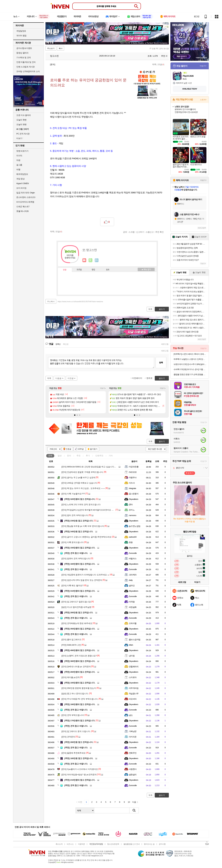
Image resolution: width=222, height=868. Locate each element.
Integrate (133, 488)
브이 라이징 (21, 188)
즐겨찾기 (94, 449)
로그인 (197, 17)
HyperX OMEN (23, 183)
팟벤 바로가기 (22, 151)
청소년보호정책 (113, 844)
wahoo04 (133, 537)
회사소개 (59, 844)
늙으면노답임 (135, 526)
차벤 (18, 160)
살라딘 (132, 586)
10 (129, 802)
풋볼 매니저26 (22, 211)
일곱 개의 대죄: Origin (26, 193)
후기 (88, 456)
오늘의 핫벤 (21, 120)
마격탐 (132, 602)
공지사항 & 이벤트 (24, 48)
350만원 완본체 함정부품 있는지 (79, 688)
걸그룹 (19, 165)
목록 (154, 64)
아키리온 (133, 737)
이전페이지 (137, 378)
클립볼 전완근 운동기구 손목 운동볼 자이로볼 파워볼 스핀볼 (190, 374)
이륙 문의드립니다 (72, 542)
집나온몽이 (134, 494)
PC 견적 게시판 (23, 134)
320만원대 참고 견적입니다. (80, 499)
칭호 (108, 270)
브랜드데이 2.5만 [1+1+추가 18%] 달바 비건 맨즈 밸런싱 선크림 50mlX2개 (190, 364)
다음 (134, 802)
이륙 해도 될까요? (72, 586)
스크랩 (132, 232)
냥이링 (132, 656)
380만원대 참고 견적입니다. (80, 661)
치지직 (19, 156)
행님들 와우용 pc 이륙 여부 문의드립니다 (83, 526)
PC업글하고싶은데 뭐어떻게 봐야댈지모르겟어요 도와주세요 (91, 510)
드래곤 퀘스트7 (23, 207)
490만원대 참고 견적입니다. (80, 650)
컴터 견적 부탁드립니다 (75, 515)
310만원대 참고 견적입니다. (80, 591)
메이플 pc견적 (71, 677)
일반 (60, 456)
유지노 (132, 510)
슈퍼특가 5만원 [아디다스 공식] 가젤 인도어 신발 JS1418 (190, 369)
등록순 (58, 344)
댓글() (161, 64)
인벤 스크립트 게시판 (26, 67)
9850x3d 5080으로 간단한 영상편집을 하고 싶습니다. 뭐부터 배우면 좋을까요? (99, 467)
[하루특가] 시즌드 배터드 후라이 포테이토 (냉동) (190, 354)
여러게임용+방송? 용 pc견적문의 (79, 775)
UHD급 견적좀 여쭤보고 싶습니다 (79, 483)
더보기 (97, 260)
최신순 (66, 344)
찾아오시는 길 (149, 844)
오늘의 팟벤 (21, 124)
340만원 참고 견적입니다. (79, 532)
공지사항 (162, 844)
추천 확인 (160, 232)
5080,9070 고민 (71, 645)
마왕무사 (133, 478)
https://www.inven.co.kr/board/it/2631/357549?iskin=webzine (80, 302)
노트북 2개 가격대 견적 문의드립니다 (81, 505)
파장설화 (133, 607)
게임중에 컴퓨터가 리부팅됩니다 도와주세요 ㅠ (85, 575)
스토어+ (203, 100)
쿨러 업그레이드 (71, 640)
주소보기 (51, 48)
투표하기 (190, 473)
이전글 (71, 378)
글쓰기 (162, 441)
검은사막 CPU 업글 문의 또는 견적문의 (82, 580)
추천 (78, 456)
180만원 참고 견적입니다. (79, 758)
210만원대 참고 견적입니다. (80, 780)
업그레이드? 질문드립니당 (76, 602)
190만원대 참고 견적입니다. (80, 704)
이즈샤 (132, 483)
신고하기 (140, 232)
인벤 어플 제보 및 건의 (26, 62)
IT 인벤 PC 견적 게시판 (159, 49)
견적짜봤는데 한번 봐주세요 (77, 623)
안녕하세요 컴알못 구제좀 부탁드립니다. (82, 472)
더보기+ (103, 388)
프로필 (79, 270)
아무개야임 (134, 688)
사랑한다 (133, 769)
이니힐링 (90, 260)
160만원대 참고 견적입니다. (80, 564)
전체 (50, 456)
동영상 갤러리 (22, 53)
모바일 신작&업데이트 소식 (28, 71)
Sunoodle (133, 553)
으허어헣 (133, 623)
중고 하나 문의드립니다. (75, 694)
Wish (131, 645)
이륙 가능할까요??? (73, 494)
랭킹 (93, 270)
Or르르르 (133, 472)
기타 (111, 456)
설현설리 (133, 775)
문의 (69, 456)
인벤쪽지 (84, 260)
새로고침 (165, 344)
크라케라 (133, 575)
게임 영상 (20, 179)
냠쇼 (131, 715)
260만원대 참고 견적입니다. (80, 672)
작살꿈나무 (134, 694)
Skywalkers (134, 499)
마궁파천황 (134, 467)
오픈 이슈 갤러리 (24, 115)
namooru (133, 515)
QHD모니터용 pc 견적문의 (76, 667)
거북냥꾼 (133, 731)
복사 (61, 48)
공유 (125, 232)
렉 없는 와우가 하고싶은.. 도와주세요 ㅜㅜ (83, 488)
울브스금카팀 (135, 640)
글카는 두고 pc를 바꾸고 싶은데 (78, 478)
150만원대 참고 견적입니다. (80, 548)
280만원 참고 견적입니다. (79, 613)
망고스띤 (53, 56)
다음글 (58, 378)
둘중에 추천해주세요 (73, 753)
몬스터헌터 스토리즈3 (26, 197)
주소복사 (51, 302)
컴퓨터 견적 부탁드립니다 (76, 559)
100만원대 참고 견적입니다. (80, 683)
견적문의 (68, 737)
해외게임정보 (22, 174)
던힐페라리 (134, 667)
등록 (161, 363)
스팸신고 (150, 232)
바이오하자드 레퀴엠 (25, 202)
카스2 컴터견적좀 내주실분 (76, 607)
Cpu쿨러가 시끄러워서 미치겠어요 (80, 769)
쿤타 (131, 505)
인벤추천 (99, 456)
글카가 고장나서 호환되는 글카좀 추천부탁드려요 (86, 537)
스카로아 (133, 677)
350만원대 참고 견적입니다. (80, 629)
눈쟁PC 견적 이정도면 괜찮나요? (79, 656)
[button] (75, 415)
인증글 (68, 449)
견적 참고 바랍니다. (76, 553)
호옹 (131, 542)
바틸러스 (133, 559)
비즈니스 (70, 844)
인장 (65, 270)
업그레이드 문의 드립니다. (76, 731)
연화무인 (133, 753)
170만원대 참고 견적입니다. (80, 721)
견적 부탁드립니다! (73, 715)
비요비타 (133, 699)
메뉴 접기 (146, 269)
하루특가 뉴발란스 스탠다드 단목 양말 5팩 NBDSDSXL (190, 359)
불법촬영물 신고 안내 (132, 844)
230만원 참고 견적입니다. (79, 521)
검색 (134, 810)
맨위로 (149, 378)
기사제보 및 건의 (24, 57)
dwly (131, 580)
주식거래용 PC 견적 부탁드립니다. (80, 699)
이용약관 (81, 844)
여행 (18, 170)
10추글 (81, 449)
